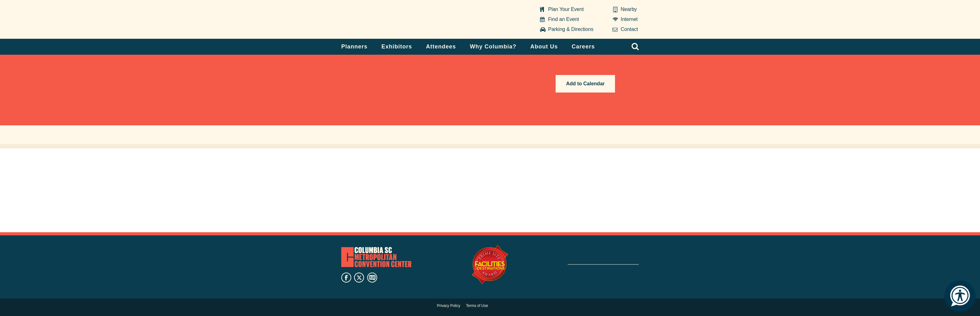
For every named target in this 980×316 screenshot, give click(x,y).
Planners (354, 47)
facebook (346, 278)
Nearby (629, 9)
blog (372, 278)
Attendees (441, 47)
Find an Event (564, 19)
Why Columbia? (493, 47)
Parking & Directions (571, 29)
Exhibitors (397, 47)
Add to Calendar (585, 84)
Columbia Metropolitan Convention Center (380, 20)
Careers (583, 47)
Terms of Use (477, 306)
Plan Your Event (566, 9)
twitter (359, 278)
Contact (629, 29)
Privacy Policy (449, 306)
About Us (544, 47)
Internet (629, 19)
